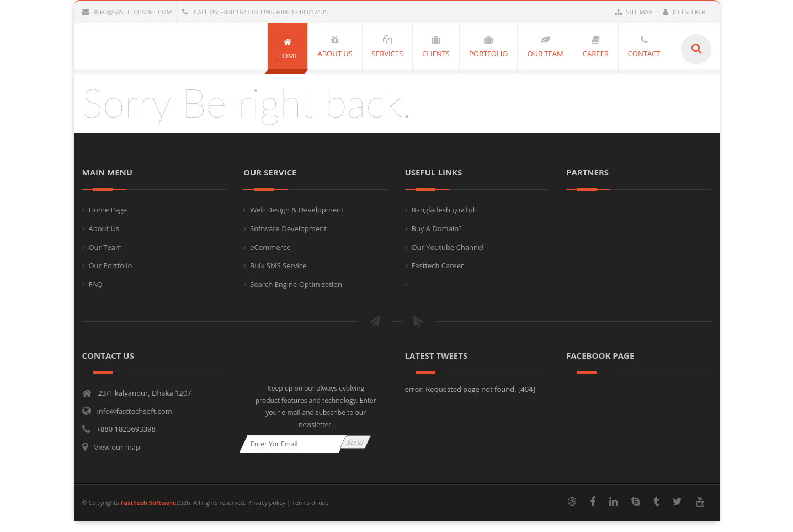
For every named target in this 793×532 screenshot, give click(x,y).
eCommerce (270, 247)
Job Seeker (684, 12)
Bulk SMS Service (278, 265)
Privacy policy (266, 502)
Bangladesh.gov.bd (443, 210)
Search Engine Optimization (296, 284)
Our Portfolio (111, 265)
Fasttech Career (438, 265)
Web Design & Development (297, 210)
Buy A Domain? (437, 228)
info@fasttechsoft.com (127, 12)
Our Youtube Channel (448, 247)
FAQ (96, 284)
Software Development (288, 228)
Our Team (106, 247)
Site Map (634, 12)
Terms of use (310, 502)
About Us (104, 228)
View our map (117, 447)
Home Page (108, 210)
